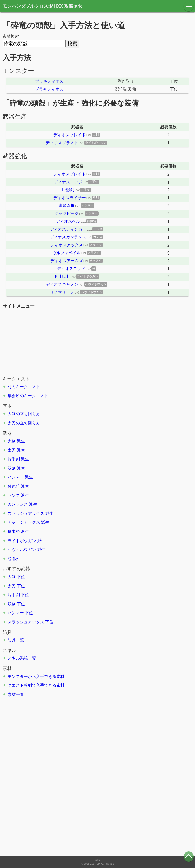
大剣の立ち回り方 (24, 414)
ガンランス (18, 504)
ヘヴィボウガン (22, 550)
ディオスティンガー (68, 229)
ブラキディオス (49, 81)
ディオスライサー (70, 198)
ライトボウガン (22, 541)
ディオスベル (68, 221)
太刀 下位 (16, 586)
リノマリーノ (62, 292)
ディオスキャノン (62, 284)
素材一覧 (16, 694)
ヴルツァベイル (67, 253)
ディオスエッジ (68, 182)
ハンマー (16, 477)
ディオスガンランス (68, 237)
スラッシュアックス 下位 (30, 622)
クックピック (67, 213)
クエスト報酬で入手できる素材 (36, 685)
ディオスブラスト (62, 143)
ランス (14, 495)
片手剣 (14, 459)
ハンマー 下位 (20, 613)
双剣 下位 (16, 604)
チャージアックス (24, 522)
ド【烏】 (62, 276)
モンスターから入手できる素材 (36, 676)
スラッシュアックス (26, 513)
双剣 (12, 468)
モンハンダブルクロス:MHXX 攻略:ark (42, 6)
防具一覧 (16, 640)
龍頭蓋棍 (67, 206)
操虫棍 (14, 532)
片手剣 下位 (18, 595)
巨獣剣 (68, 190)
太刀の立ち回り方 (24, 423)
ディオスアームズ (67, 261)
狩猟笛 (14, 486)
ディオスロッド (71, 269)
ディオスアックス (67, 245)
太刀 (12, 450)
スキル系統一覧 (22, 658)
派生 (21, 441)
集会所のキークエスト (28, 396)
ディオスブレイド (70, 135)
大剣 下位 (16, 577)
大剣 (12, 441)
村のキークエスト (24, 387)
